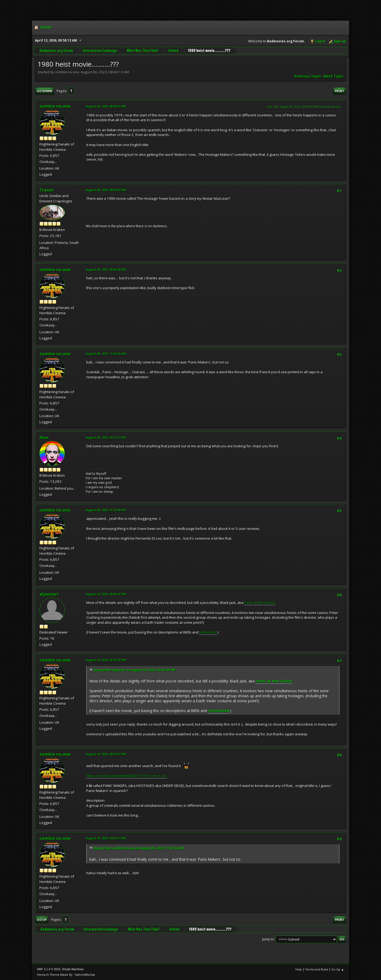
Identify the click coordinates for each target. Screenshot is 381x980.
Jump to (268, 939)
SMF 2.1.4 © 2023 (49, 969)
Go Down (44, 91)
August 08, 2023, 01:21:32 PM (106, 437)
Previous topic (308, 76)
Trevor (47, 190)
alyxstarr (49, 594)
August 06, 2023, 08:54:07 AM (106, 190)
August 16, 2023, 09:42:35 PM (106, 594)
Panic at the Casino (260, 603)
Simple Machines (73, 969)
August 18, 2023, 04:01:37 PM (106, 838)
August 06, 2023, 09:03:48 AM (106, 269)
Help (299, 969)
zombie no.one (55, 106)
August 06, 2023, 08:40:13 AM (106, 106)
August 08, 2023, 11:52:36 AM (106, 354)
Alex (44, 437)
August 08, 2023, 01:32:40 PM (106, 510)
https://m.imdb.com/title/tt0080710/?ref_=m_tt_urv (127, 776)
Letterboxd (208, 632)
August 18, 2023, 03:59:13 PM (106, 754)
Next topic (334, 76)
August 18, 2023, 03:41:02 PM (106, 660)
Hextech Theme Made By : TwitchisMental (66, 975)
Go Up (42, 920)
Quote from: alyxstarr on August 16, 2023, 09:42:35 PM (134, 670)
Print (339, 91)
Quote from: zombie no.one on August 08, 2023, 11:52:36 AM (139, 848)
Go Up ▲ (338, 969)
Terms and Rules (317, 969)
